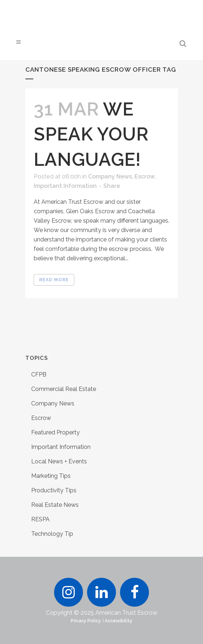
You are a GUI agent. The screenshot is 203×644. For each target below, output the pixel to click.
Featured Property (55, 432)
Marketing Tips (51, 476)
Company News (110, 176)
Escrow (145, 176)
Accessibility (119, 621)
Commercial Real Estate (64, 389)
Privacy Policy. (86, 621)
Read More (54, 280)
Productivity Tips (54, 490)
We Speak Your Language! (91, 134)
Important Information (65, 186)
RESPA (40, 519)
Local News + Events (59, 461)
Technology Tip (52, 534)
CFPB (39, 374)
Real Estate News (55, 505)
